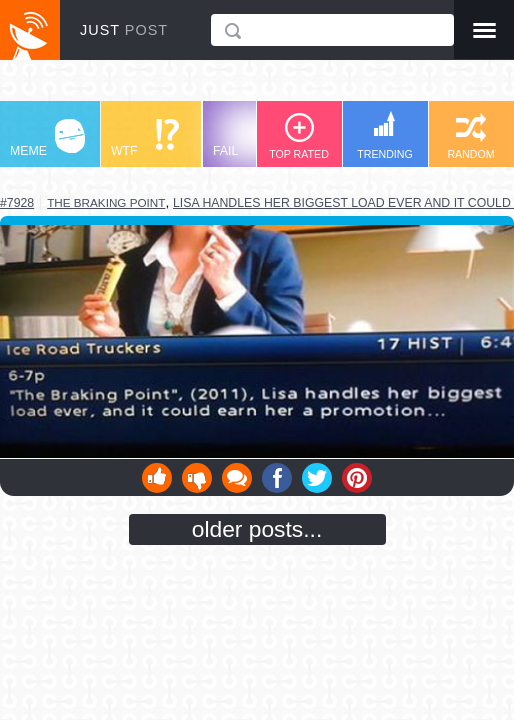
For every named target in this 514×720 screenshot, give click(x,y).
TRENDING (385, 135)
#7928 (17, 203)
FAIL (250, 138)
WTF (145, 138)
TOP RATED (299, 136)
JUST (124, 30)
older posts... (257, 529)
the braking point (106, 202)
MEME (47, 138)
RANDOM (470, 136)
